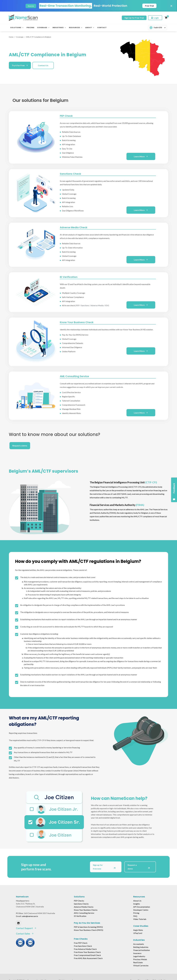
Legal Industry (139, 956)
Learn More (141, 156)
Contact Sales (25, 934)
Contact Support (26, 928)
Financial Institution (142, 950)
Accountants (139, 944)
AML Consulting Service (84, 913)
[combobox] (158, 28)
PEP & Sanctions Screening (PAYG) (88, 927)
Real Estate (138, 962)
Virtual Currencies (141, 965)
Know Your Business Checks (86, 910)
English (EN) (156, 28)
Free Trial (149, 6)
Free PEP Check (81, 943)
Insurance (137, 953)
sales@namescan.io (30, 916)
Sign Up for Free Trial (134, 18)
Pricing (136, 913)
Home (11, 37)
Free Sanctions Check (83, 946)
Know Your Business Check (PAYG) (88, 930)
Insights (137, 904)
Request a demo (20, 446)
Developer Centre (141, 910)
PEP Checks (79, 901)
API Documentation (142, 907)
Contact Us (43, 65)
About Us (137, 901)
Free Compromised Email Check (87, 955)
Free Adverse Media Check (85, 949)
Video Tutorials (140, 919)
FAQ (135, 916)
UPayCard (138, 933)
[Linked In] (18, 923)
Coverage (20, 37)
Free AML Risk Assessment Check (88, 958)
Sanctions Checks (81, 904)
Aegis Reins (138, 930)
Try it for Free (20, 65)
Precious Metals (140, 959)
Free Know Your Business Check (87, 952)
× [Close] (171, 6)
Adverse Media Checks (84, 907)
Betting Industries (141, 947)
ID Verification (80, 916)
